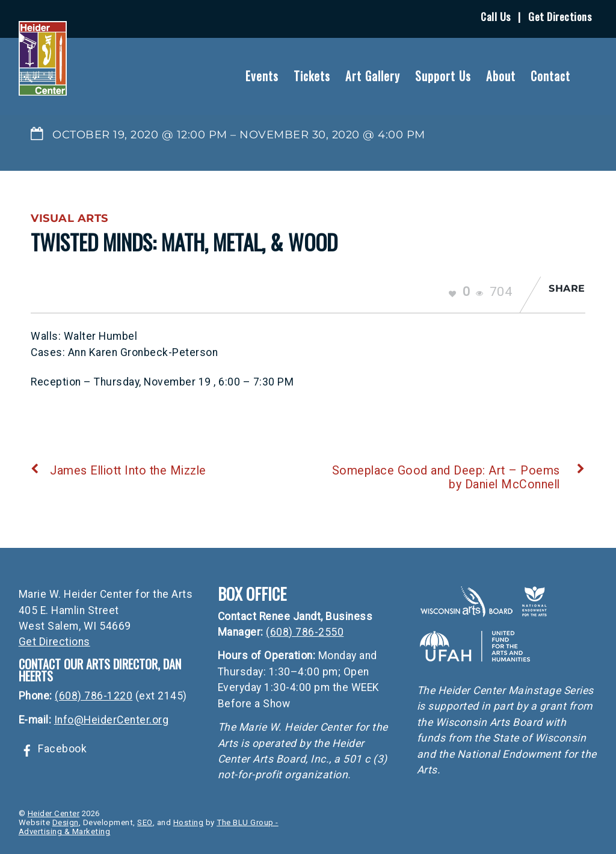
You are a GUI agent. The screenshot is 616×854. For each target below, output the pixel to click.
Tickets (312, 76)
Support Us (443, 76)
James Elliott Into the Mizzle (119, 471)
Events (262, 76)
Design (66, 822)
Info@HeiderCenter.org (112, 720)
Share (567, 288)
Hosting (189, 822)
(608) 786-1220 (94, 696)
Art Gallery (373, 76)
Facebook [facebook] (53, 749)
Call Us (496, 16)
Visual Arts (69, 218)
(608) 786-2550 (305, 632)
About (501, 76)
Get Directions (560, 16)
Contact (550, 76)
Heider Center (54, 813)
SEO (145, 822)
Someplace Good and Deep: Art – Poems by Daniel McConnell (459, 478)
